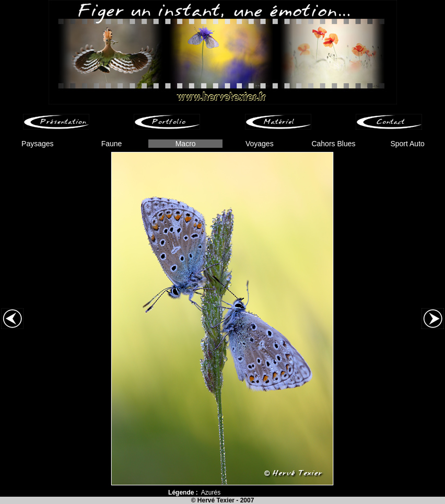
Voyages (260, 144)
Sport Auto (407, 144)
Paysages (37, 144)
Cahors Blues (333, 144)
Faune (112, 144)
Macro (186, 144)
